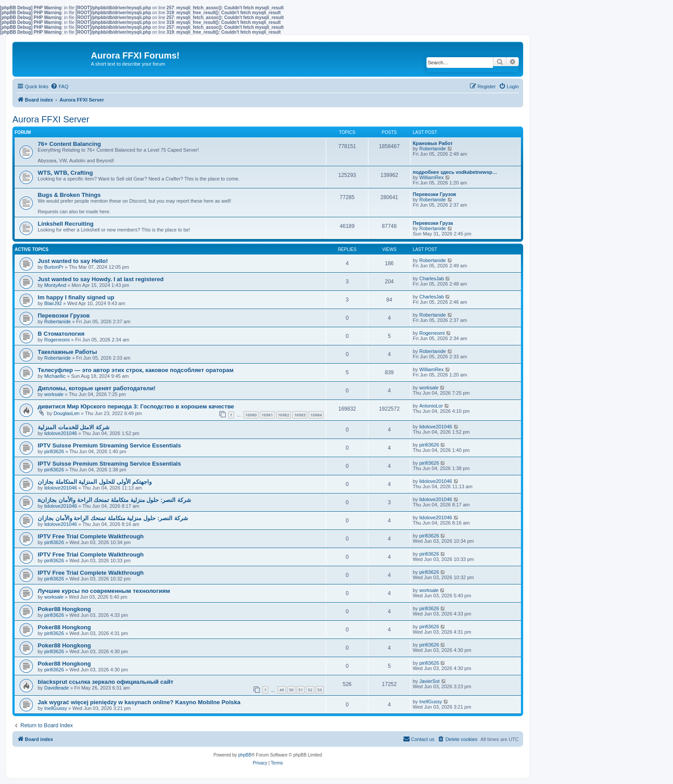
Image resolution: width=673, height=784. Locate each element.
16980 (251, 415)
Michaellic (55, 376)
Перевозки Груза (433, 223)
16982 (284, 415)
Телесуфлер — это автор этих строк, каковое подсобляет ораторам (136, 370)
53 (320, 690)
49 (282, 690)
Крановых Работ (433, 143)
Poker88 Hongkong (64, 609)
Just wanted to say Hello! (73, 261)
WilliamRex (432, 177)
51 (301, 690)
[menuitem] (59, 86)
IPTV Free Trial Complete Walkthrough (91, 536)
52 (310, 690)
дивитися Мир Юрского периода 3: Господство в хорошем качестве (136, 406)
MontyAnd (55, 285)
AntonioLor (431, 406)
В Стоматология (61, 334)
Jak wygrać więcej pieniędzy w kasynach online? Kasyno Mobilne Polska (139, 702)
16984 (316, 415)
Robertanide (433, 149)
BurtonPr (54, 267)
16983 (300, 415)
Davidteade (57, 688)
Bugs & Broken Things (69, 195)
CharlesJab (432, 278)
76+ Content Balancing (69, 144)
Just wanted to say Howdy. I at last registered (101, 279)
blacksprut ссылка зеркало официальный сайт (106, 682)
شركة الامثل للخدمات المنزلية (74, 427)
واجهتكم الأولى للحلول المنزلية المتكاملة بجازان (95, 482)
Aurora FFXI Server (51, 119)
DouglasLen (67, 413)
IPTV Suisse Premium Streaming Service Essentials (109, 445)
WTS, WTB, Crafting (65, 173)
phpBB (245, 755)
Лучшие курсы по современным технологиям (104, 591)
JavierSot (430, 681)
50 (291, 690)
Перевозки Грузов (434, 194)
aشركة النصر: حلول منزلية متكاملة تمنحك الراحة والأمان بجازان (114, 500)
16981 (267, 415)
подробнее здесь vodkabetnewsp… (455, 172)
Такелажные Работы (67, 352)
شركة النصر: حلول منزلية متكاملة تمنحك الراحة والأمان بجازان (113, 518)
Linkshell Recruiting (66, 224)
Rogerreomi (57, 340)
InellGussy (56, 708)
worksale (54, 394)
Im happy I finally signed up (76, 297)
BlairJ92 (53, 303)
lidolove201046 (61, 433)
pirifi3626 (54, 451)
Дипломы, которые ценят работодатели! (97, 388)
